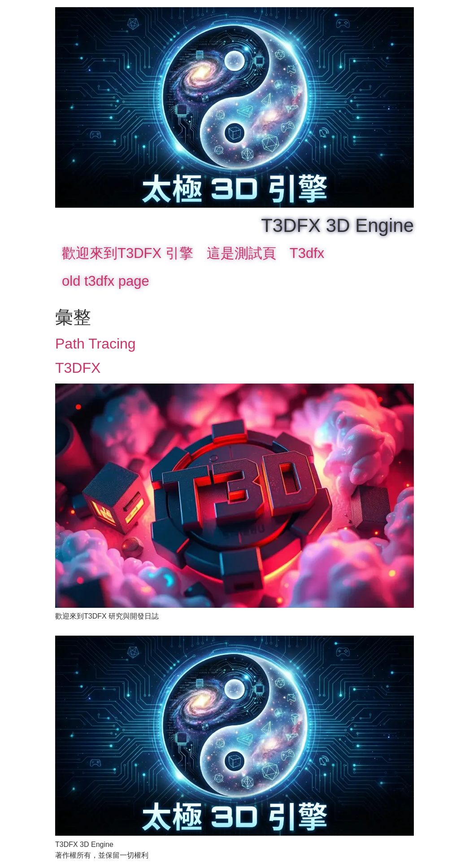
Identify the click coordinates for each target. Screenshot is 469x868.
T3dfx (307, 253)
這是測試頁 (241, 253)
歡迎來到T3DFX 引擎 (128, 253)
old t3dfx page (106, 281)
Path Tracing (96, 344)
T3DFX (78, 368)
